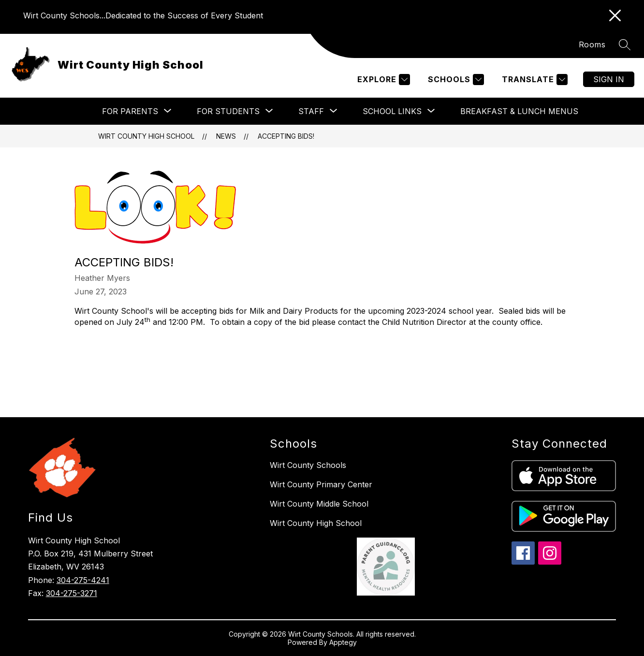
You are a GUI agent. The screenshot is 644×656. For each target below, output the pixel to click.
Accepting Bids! (286, 136)
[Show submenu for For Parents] (130, 111)
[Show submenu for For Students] (228, 111)
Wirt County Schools (308, 465)
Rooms (592, 44)
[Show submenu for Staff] (311, 111)
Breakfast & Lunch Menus (519, 111)
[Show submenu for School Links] (392, 111)
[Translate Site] (534, 80)
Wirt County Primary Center (321, 484)
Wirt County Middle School (319, 504)
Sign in (609, 79)
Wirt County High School (146, 136)
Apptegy (343, 642)
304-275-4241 (83, 580)
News (226, 136)
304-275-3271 (72, 593)
